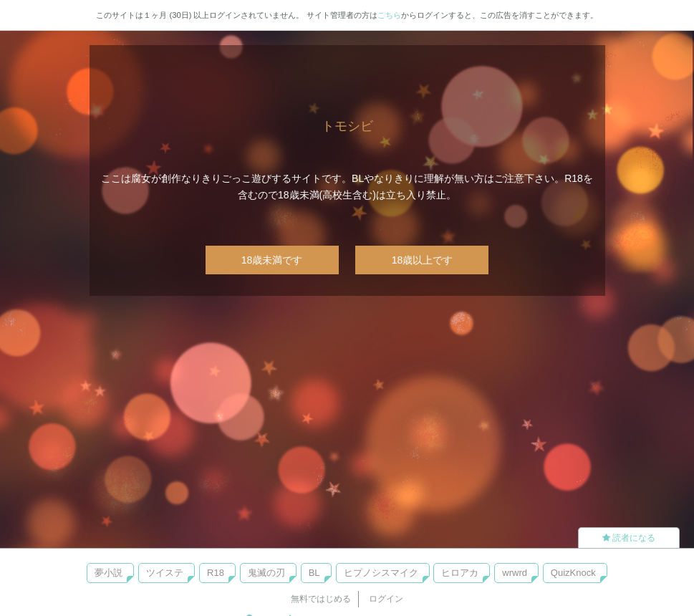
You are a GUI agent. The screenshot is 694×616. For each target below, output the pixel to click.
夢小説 (109, 573)
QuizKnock (573, 573)
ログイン (386, 599)
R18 (216, 573)
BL (314, 573)
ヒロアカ (460, 573)
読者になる (629, 538)
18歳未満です (272, 260)
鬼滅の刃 (266, 573)
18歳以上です (423, 260)
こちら (389, 15)
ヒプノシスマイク (381, 573)
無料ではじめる (321, 599)
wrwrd (515, 573)
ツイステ (165, 573)
